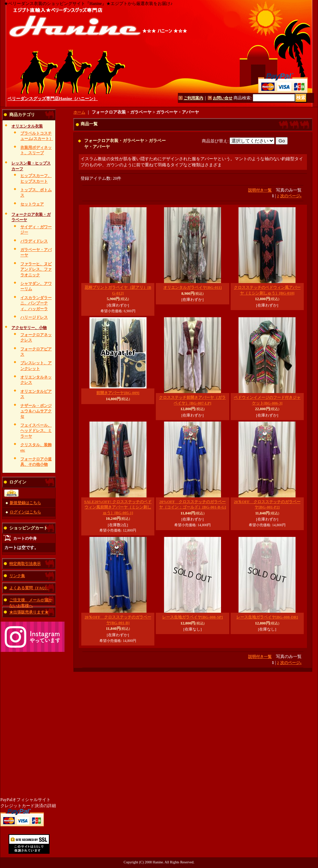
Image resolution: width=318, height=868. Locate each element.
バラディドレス (34, 241)
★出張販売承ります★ (29, 612)
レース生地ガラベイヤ (193, 617)
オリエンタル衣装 (27, 126)
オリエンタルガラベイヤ (193, 287)
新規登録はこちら (25, 503)
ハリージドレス (34, 317)
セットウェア (32, 204)
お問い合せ (223, 98)
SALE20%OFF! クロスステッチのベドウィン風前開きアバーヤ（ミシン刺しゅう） (118, 507)
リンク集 (17, 576)
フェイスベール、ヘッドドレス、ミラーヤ (36, 431)
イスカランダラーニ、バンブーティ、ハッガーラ (36, 303)
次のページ (291, 196)
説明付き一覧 (260, 190)
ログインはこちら (25, 512)
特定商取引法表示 (25, 564)
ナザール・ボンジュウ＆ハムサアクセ (36, 411)
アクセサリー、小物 (29, 328)
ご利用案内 (193, 98)
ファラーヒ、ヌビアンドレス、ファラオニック (36, 269)
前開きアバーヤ (118, 393)
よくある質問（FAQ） (29, 588)
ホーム (79, 112)
